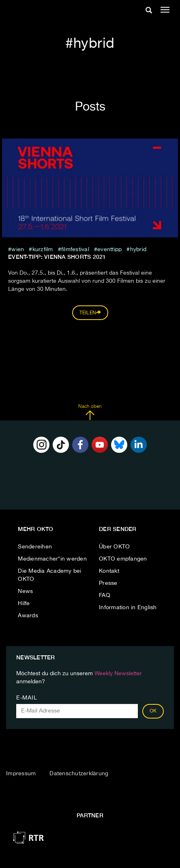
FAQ (105, 595)
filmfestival (75, 250)
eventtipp (109, 250)
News (25, 591)
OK (153, 711)
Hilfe (24, 604)
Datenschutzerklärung (79, 774)
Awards (28, 616)
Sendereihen (35, 547)
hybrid (138, 250)
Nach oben (90, 412)
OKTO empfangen (123, 559)
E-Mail (27, 698)
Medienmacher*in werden (52, 559)
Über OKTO (114, 547)
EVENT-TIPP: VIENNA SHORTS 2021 (57, 257)
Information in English (128, 608)
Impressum (21, 774)
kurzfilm (43, 250)
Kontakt (109, 571)
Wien (18, 250)
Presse (108, 583)
